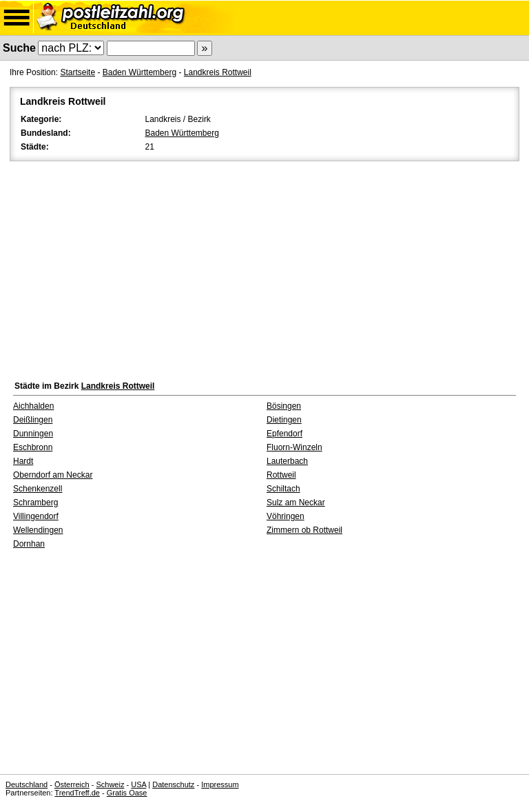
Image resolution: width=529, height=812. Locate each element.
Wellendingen (38, 530)
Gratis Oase (127, 793)
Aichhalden (33, 406)
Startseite (77, 72)
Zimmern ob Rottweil (304, 530)
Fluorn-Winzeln (294, 447)
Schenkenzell (38, 489)
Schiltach (283, 489)
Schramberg (35, 503)
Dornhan (29, 544)
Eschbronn (33, 447)
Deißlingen (33, 420)
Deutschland (27, 784)
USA (138, 784)
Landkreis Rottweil (218, 72)
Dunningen (33, 434)
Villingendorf (36, 516)
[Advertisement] (264, 267)
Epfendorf (284, 434)
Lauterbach (287, 461)
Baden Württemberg (139, 72)
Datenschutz (173, 784)
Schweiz (110, 784)
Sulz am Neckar (296, 503)
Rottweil (281, 475)
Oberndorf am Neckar (53, 475)
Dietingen (284, 420)
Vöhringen (286, 516)
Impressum (220, 784)
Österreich (72, 784)
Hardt (23, 461)
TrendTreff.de (77, 793)
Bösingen (284, 406)
